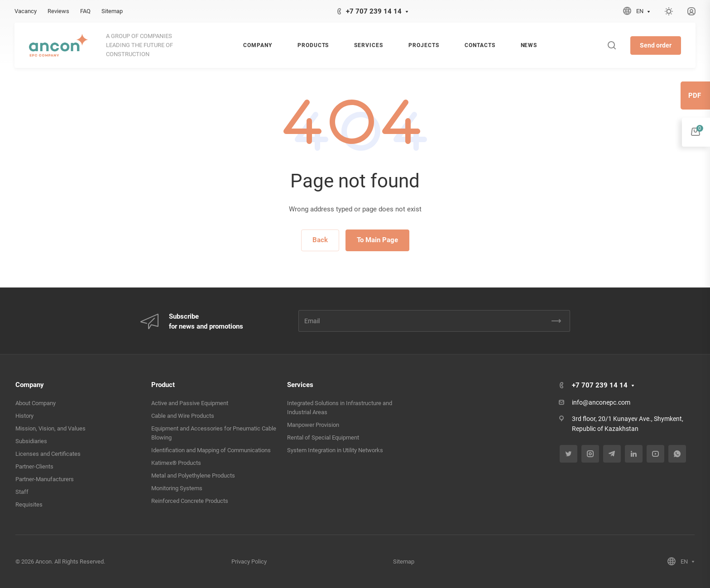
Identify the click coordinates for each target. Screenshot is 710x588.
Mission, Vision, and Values (50, 428)
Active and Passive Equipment (190, 403)
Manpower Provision (313, 425)
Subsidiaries (31, 441)
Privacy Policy (249, 562)
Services (300, 385)
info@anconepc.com (601, 402)
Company (30, 385)
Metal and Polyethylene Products (193, 476)
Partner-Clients (34, 466)
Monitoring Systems (177, 488)
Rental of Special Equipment (323, 437)
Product (163, 385)
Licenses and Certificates (48, 454)
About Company (36, 403)
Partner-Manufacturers (45, 479)
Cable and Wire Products (183, 416)
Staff (22, 492)
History (24, 416)
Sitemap (404, 562)
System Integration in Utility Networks (335, 450)
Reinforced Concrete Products (190, 501)
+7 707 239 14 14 (374, 11)
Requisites (29, 504)
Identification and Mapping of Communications (211, 450)
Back (320, 240)
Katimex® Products (176, 463)
